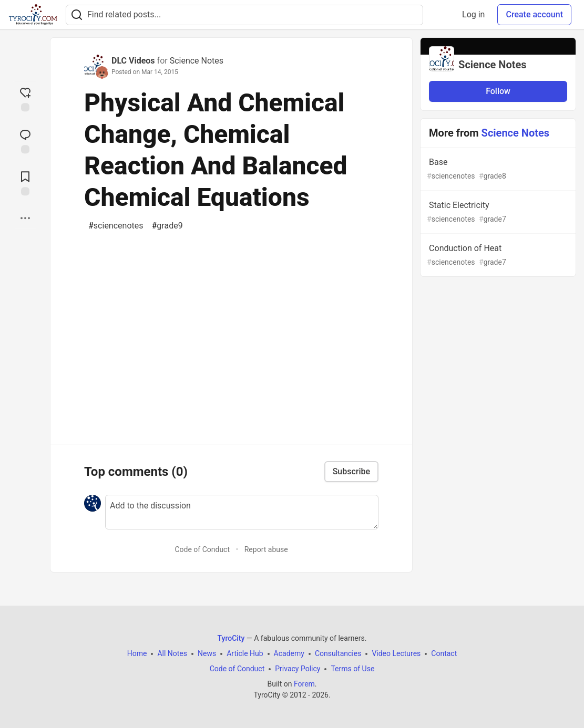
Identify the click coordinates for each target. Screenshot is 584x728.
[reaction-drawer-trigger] (25, 98)
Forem (304, 684)
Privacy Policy (298, 669)
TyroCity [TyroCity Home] (231, 638)
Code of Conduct (202, 549)
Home (137, 653)
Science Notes (197, 61)
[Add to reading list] (25, 182)
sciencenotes (116, 226)
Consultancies (338, 653)
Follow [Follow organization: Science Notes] (498, 91)
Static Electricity (497, 212)
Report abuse (266, 549)
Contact (444, 653)
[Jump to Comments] (25, 140)
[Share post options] (25, 218)
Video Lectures (396, 653)
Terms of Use (352, 669)
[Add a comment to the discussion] (242, 512)
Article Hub (245, 653)
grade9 (167, 226)
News (207, 653)
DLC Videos (133, 61)
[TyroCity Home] (33, 15)
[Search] (77, 15)
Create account (534, 14)
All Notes (172, 653)
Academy (289, 653)
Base (497, 169)
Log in (473, 14)
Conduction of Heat (497, 256)
